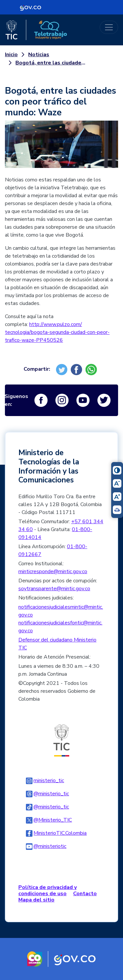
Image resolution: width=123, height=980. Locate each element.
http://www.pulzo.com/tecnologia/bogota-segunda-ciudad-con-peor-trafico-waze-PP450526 (57, 332)
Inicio (11, 55)
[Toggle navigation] (109, 27)
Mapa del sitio (36, 900)
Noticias (39, 55)
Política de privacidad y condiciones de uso (48, 890)
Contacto (85, 894)
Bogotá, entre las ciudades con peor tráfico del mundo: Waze (51, 63)
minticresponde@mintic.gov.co (53, 572)
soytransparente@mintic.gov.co (54, 589)
